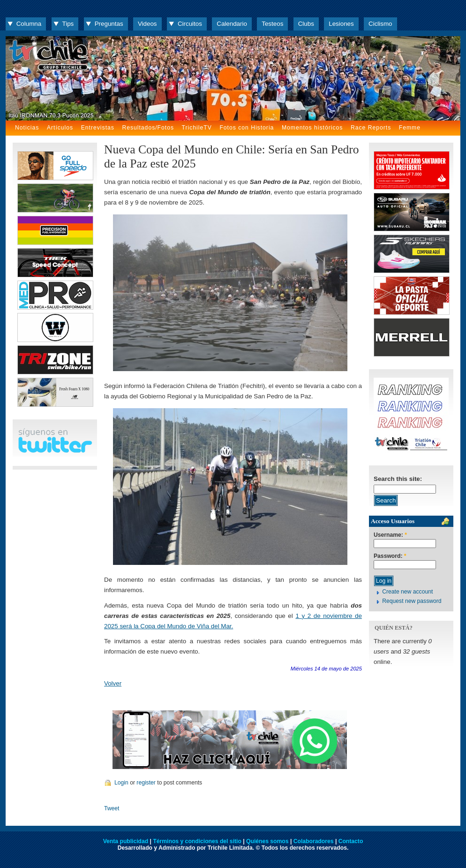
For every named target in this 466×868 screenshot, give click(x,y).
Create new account (407, 592)
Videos (147, 24)
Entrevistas (98, 128)
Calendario (232, 24)
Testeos (272, 24)
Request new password (412, 601)
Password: (390, 556)
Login (121, 783)
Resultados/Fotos (148, 128)
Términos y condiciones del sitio (197, 841)
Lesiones (341, 24)
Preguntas (109, 24)
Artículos (60, 128)
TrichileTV (197, 128)
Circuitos (190, 24)
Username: (390, 535)
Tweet (112, 808)
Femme (410, 128)
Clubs (306, 24)
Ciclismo (380, 24)
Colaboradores (314, 841)
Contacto (351, 841)
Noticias (27, 128)
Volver (113, 683)
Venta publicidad (126, 841)
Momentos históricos (312, 128)
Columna (29, 24)
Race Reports (371, 128)
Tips (68, 24)
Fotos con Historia (247, 128)
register (146, 783)
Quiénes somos (267, 841)
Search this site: (398, 479)
